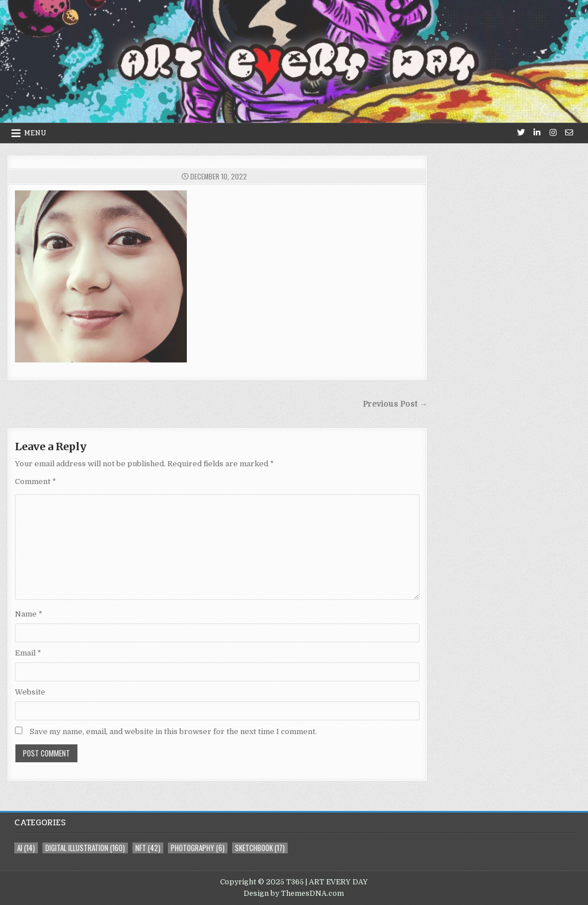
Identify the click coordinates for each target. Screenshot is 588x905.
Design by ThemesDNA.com (294, 894)
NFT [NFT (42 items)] (148, 848)
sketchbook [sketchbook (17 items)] (260, 848)
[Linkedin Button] (537, 132)
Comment (36, 481)
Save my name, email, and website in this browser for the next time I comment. (173, 732)
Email (28, 653)
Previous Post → (395, 404)
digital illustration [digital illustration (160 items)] (85, 848)
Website (30, 692)
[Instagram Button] (553, 132)
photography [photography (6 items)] (198, 848)
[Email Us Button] (569, 132)
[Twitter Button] (521, 132)
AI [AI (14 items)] (26, 848)
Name (29, 614)
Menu (35, 133)
